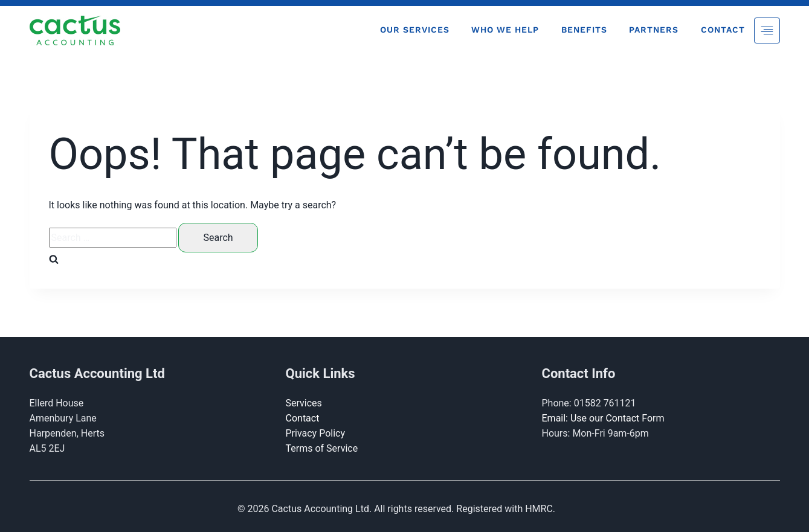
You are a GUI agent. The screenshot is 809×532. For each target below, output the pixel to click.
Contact (723, 30)
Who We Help (505, 30)
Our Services (415, 30)
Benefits (584, 30)
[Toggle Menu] (767, 30)
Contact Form (635, 418)
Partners (654, 30)
